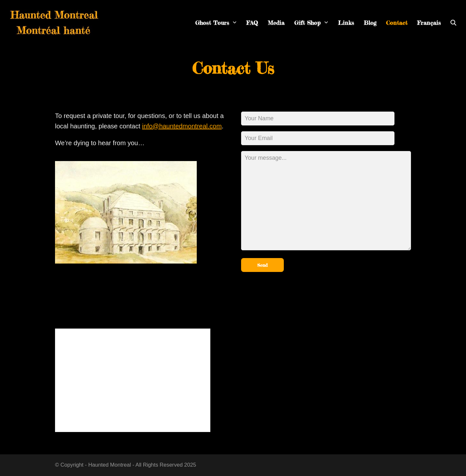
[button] (453, 23)
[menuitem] (429, 23)
